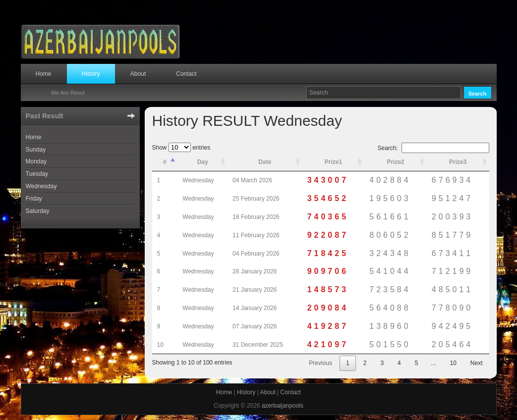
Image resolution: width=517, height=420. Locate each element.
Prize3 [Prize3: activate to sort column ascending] (458, 162)
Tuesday (37, 174)
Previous (320, 363)
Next (477, 363)
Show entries (181, 148)
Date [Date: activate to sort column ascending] (265, 162)
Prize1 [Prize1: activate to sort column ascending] (333, 162)
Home (44, 74)
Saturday (38, 211)
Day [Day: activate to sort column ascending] (203, 162)
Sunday (36, 150)
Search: (433, 148)
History (91, 74)
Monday (36, 161)
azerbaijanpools (283, 406)
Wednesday (41, 186)
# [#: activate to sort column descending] (165, 162)
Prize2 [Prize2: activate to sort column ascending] (395, 162)
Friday (34, 199)
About (138, 74)
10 (453, 363)
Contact (186, 74)
